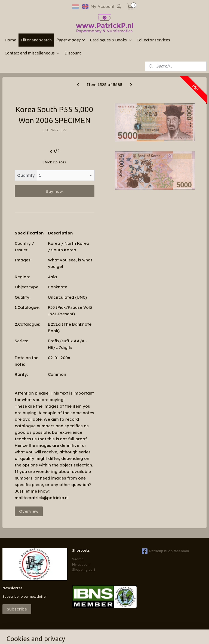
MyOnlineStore (176, 634)
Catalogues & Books (111, 40)
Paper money (71, 40)
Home (10, 40)
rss (106, 634)
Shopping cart (84, 570)
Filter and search (36, 40)
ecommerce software (127, 634)
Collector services (153, 40)
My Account (106, 7)
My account (82, 564)
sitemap (95, 634)
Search (78, 559)
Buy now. (55, 191)
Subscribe (17, 609)
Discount (73, 53)
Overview (29, 511)
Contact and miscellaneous (32, 53)
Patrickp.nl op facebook (165, 551)
